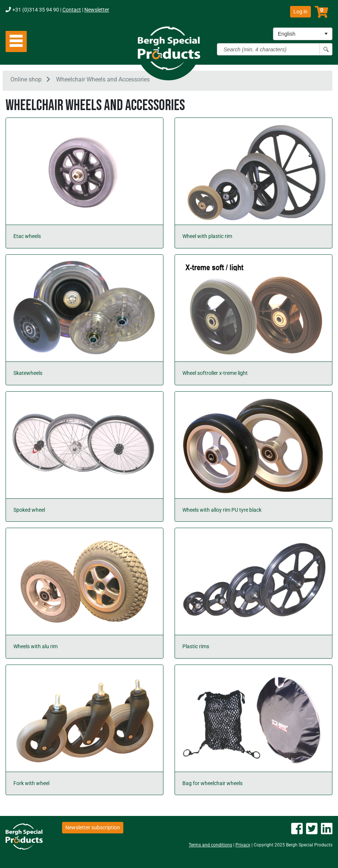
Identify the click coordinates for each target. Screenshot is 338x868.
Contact (72, 10)
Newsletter (97, 10)
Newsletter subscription (93, 827)
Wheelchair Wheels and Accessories (103, 79)
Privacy (243, 845)
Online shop (26, 79)
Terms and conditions (210, 845)
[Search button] (326, 49)
